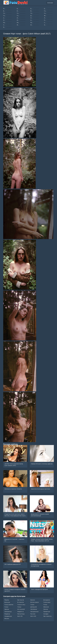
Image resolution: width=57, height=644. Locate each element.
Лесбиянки (34, 609)
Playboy (7, 600)
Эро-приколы (47, 616)
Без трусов (21, 600)
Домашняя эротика (34, 607)
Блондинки (47, 600)
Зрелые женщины (7, 610)
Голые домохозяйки (34, 605)
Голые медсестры (47, 605)
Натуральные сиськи (34, 612)
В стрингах (21, 602)
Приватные (47, 612)
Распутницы (21, 614)
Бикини (33, 600)
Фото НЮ (33, 616)
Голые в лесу (21, 605)
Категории (50, 3)
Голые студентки (7, 607)
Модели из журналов (21, 612)
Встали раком (35, 602)
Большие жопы (7, 603)
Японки (7, 619)
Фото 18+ (20, 616)
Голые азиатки (9, 605)
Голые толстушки (21, 607)
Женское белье (46, 607)
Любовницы (8, 612)
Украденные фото (8, 617)
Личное (46, 609)
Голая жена (47, 602)
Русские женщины (33, 614)
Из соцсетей (21, 609)
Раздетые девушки (7, 614)
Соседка (46, 614)
